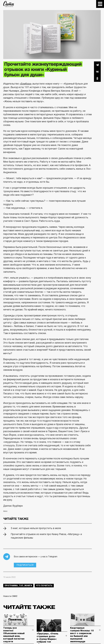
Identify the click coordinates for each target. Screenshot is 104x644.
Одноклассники (97, 78)
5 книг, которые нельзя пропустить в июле (36, 528)
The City (9, 4)
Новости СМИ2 (10, 596)
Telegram (97, 65)
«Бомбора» (26, 84)
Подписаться (25, 565)
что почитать (44, 586)
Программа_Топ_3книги (18, 586)
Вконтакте (97, 72)
